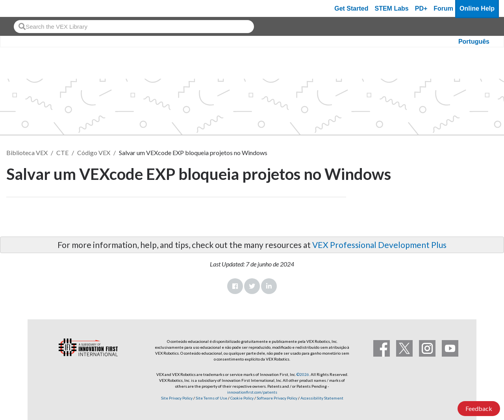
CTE (62, 153)
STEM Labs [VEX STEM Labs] (392, 8)
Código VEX (94, 153)
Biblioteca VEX (27, 153)
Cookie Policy (242, 398)
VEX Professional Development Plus (379, 245)
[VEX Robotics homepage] (21, 8)
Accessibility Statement (322, 398)
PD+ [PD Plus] (421, 8)
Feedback (479, 408)
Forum (443, 8)
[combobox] (134, 27)
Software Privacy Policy (277, 398)
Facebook (235, 286)
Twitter (252, 286)
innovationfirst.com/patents (252, 392)
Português (474, 42)
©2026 (303, 374)
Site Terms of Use (211, 398)
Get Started (351, 8)
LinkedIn (269, 286)
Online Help (477, 8)
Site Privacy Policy (177, 398)
